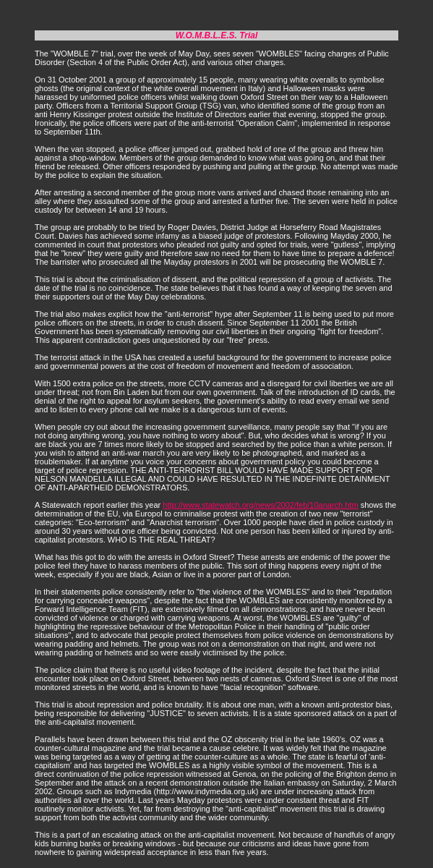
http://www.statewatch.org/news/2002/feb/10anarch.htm (260, 505)
